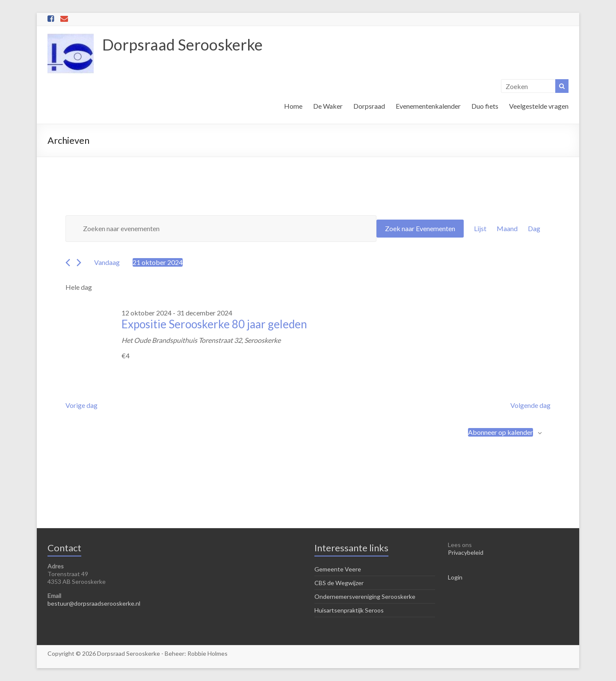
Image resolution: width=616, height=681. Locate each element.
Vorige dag (81, 405)
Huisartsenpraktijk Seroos (349, 610)
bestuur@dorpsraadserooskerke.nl (94, 603)
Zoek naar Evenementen (420, 228)
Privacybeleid (466, 552)
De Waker (328, 106)
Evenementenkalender (428, 106)
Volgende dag (530, 405)
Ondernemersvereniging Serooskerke (365, 596)
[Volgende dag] (79, 263)
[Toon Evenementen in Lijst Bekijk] (480, 229)
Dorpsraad (369, 106)
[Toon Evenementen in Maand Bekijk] (507, 229)
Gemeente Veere (338, 569)
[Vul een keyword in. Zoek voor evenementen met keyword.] (221, 229)
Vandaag (107, 262)
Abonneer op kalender (500, 432)
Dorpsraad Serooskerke (182, 45)
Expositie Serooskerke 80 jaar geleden (214, 324)
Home (293, 106)
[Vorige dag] (68, 263)
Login (455, 577)
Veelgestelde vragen (539, 106)
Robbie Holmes (207, 653)
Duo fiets (485, 106)
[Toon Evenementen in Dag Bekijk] (534, 229)
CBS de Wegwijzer (339, 583)
